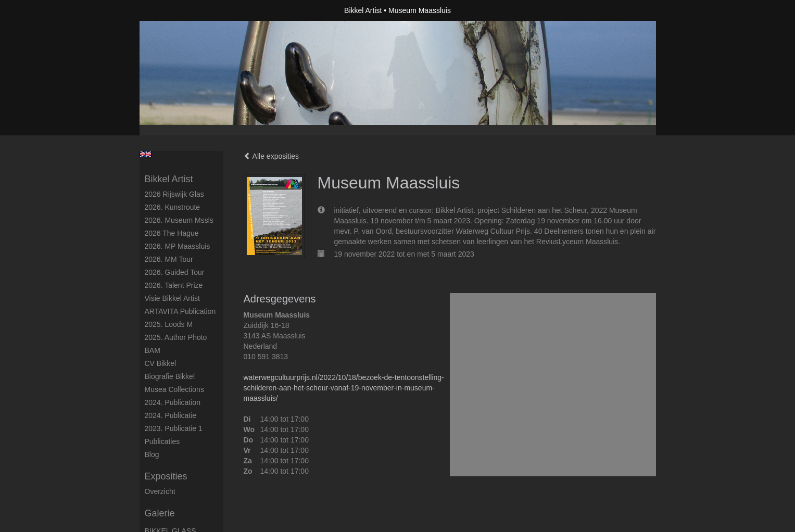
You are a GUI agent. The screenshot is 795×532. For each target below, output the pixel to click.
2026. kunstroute (173, 207)
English (146, 154)
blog (152, 454)
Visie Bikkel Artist (172, 298)
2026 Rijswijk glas (174, 194)
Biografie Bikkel (170, 376)
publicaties (162, 441)
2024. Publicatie (171, 415)
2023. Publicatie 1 (174, 428)
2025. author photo (176, 337)
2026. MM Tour (169, 259)
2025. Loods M (169, 324)
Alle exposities (272, 156)
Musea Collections (174, 389)
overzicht (160, 491)
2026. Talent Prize (174, 285)
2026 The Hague (172, 233)
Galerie (160, 513)
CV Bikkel (161, 363)
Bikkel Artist (363, 10)
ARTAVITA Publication (180, 311)
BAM (153, 350)
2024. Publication (173, 402)
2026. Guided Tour (175, 272)
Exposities (166, 476)
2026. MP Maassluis (178, 246)
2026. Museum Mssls (179, 220)
